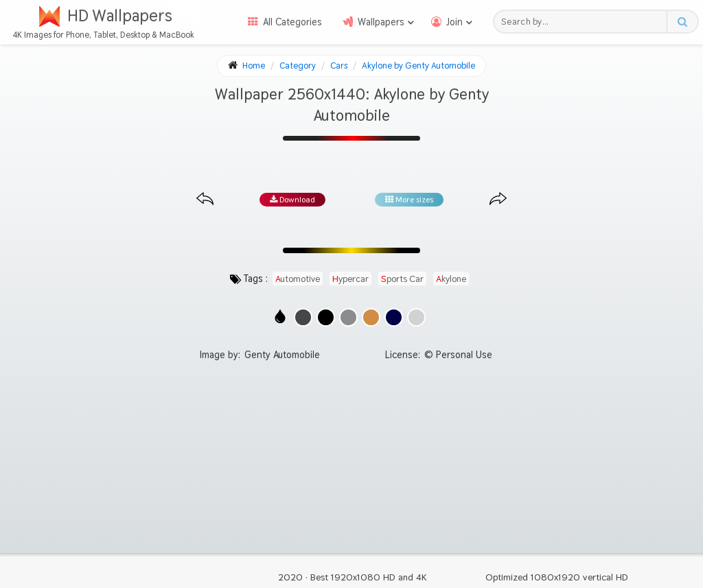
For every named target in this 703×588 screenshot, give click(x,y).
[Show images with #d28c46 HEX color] (371, 317)
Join (454, 22)
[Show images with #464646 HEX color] (303, 317)
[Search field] (584, 22)
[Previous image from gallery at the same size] (205, 199)
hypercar (350, 279)
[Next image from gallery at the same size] (498, 199)
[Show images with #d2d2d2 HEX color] (416, 317)
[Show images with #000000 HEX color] (326, 317)
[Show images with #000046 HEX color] (394, 317)
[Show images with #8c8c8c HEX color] (348, 317)
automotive (298, 279)
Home (254, 66)
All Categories (292, 22)
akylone (451, 279)
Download (292, 200)
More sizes (409, 200)
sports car (402, 279)
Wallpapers (381, 22)
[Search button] (682, 22)
